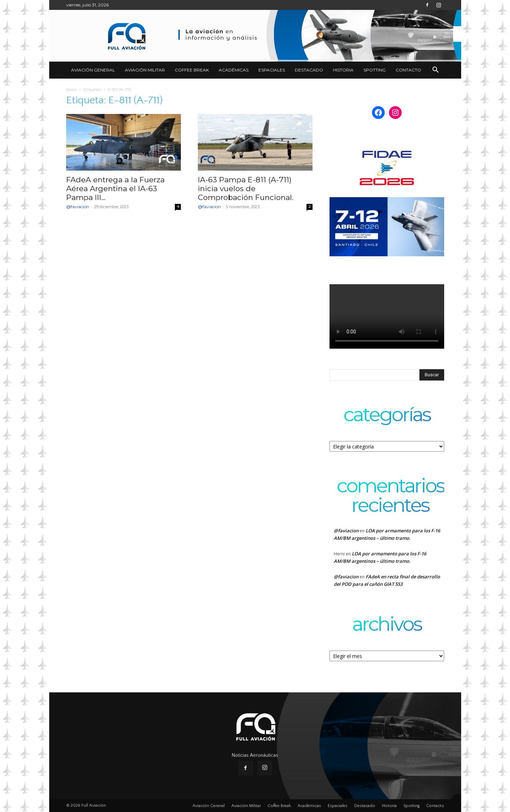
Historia (343, 70)
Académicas (234, 70)
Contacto (408, 70)
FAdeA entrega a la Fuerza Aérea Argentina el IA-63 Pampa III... (115, 188)
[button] (436, 71)
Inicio (71, 90)
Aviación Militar (145, 70)
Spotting (375, 70)
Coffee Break (192, 70)
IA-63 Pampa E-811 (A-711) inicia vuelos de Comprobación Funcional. (246, 188)
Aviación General (93, 70)
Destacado (309, 70)
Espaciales (272, 70)
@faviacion (78, 207)
